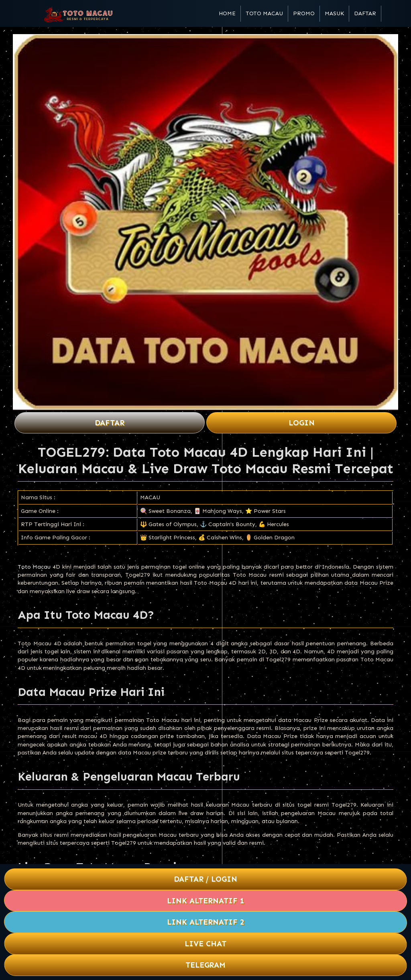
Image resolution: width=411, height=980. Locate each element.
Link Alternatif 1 (206, 901)
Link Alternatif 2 (206, 922)
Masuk (334, 13)
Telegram (206, 965)
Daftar (365, 13)
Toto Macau (264, 13)
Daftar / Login (206, 879)
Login (302, 423)
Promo (304, 13)
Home (227, 13)
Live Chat (205, 944)
